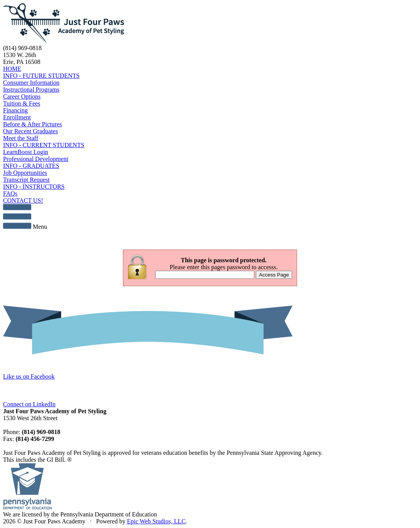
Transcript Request (26, 180)
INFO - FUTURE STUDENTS (41, 76)
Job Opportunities (25, 173)
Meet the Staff (21, 138)
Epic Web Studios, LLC (156, 521)
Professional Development (36, 159)
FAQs (10, 194)
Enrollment (17, 117)
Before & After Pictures (32, 124)
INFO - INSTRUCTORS (34, 187)
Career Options (22, 96)
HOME (12, 69)
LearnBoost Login (26, 152)
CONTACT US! (23, 200)
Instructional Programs (31, 90)
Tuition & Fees (22, 103)
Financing (15, 110)
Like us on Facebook (29, 376)
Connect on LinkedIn (29, 404)
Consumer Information (31, 83)
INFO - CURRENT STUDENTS (44, 145)
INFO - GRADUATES (31, 166)
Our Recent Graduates (30, 131)
